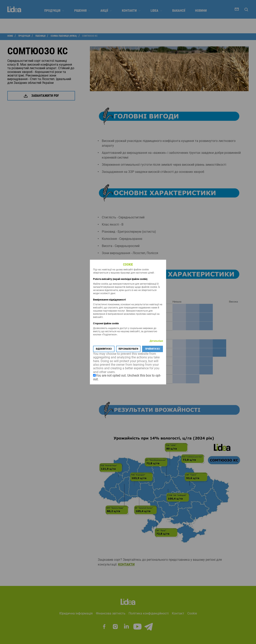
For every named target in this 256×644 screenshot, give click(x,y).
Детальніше (156, 341)
